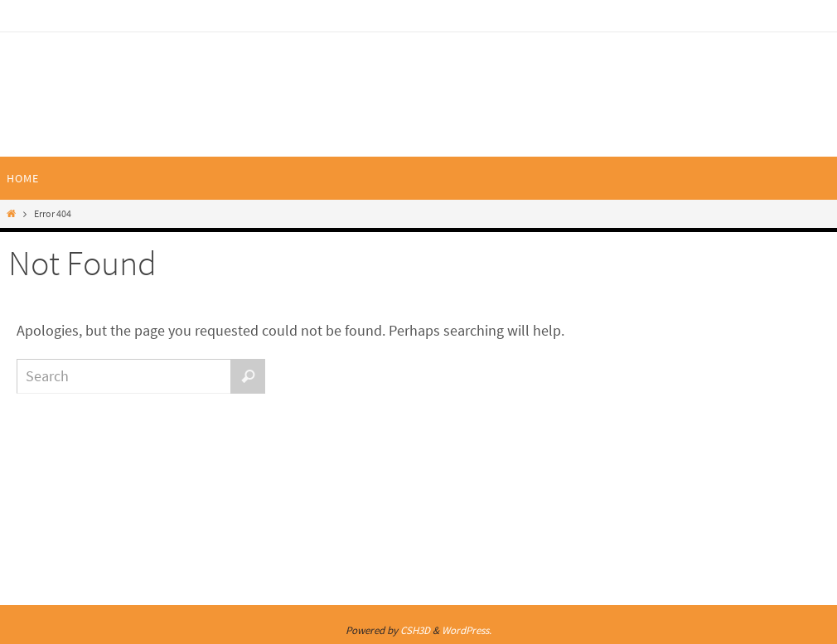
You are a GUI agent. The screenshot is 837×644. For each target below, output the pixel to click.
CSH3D (415, 630)
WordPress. (467, 630)
